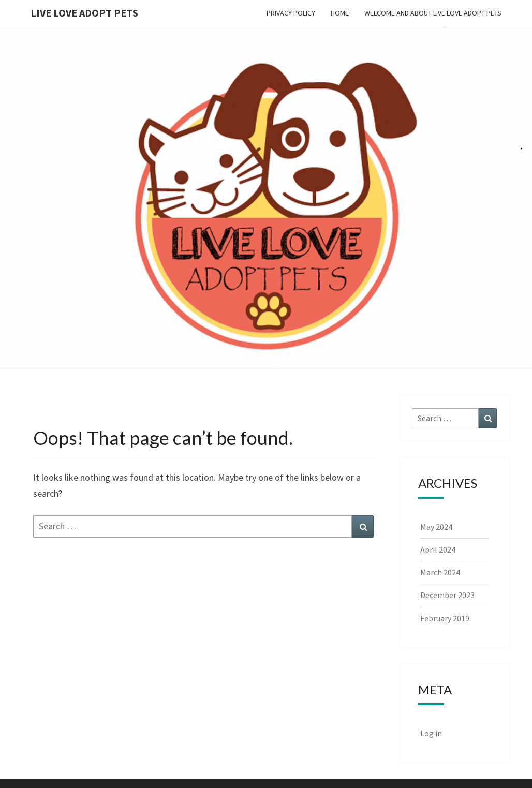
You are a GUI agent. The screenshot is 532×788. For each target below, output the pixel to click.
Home (340, 13)
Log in (431, 733)
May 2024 (436, 527)
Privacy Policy (291, 13)
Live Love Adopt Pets (84, 13)
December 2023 (447, 595)
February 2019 (445, 618)
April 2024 (438, 549)
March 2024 (440, 572)
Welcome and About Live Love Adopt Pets (433, 13)
